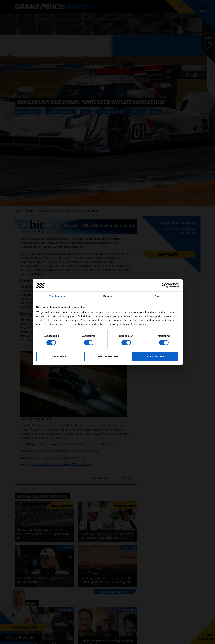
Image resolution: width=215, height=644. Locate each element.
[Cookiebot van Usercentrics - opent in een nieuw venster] (164, 285)
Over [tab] (158, 296)
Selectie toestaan (107, 357)
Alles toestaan (155, 357)
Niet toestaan (60, 357)
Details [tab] (108, 296)
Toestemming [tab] (58, 296)
